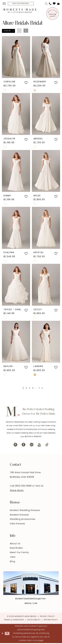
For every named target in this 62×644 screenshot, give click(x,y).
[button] (4, 4)
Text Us (39, 487)
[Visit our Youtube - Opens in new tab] (39, 446)
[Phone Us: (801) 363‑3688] (50, 4)
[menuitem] (4, 4)
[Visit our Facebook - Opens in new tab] (24, 446)
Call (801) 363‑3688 (21, 487)
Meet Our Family (19, 553)
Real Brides (16, 549)
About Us (15, 544)
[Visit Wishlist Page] (54, 4)
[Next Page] (45, 389)
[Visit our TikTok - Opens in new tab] (47, 446)
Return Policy (51, 621)
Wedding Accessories (23, 520)
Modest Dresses (19, 516)
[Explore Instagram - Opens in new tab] (31, 584)
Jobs (13, 558)
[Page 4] (32, 389)
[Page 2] (25, 389)
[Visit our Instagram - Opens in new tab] (32, 446)
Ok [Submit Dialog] (9, 634)
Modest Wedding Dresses (25, 511)
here (41, 641)
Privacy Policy (47, 617)
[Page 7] (41, 389)
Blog (12, 562)
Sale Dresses (18, 525)
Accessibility (34, 621)
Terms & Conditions (14, 621)
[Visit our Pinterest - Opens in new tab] (15, 446)
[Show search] (46, 4)
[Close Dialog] (3, 634)
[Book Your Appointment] (25, 4)
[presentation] (16, 58)
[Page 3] (28, 389)
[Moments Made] (20, 11)
